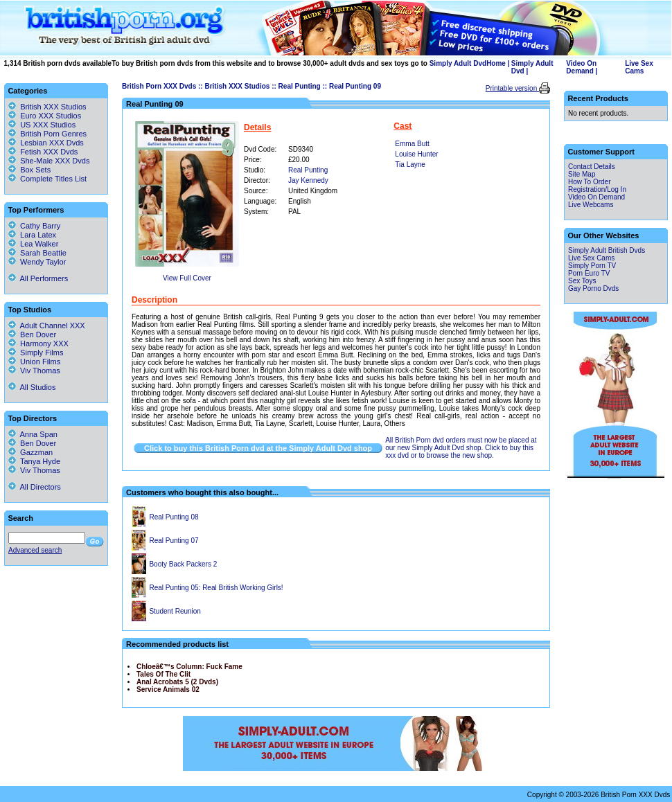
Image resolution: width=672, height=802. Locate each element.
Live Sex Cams (639, 67)
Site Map (582, 174)
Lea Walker (33, 244)
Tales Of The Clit (163, 674)
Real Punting (300, 86)
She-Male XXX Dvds (55, 161)
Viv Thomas (34, 371)
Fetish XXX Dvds (49, 152)
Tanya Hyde (34, 461)
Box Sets (35, 170)
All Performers (38, 278)
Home (496, 63)
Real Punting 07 (174, 541)
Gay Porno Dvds (593, 288)
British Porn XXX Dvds (159, 86)
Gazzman (30, 452)
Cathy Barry (34, 226)
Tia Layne (410, 164)
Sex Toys (582, 281)
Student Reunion (175, 611)
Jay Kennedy (308, 180)
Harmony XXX (38, 344)
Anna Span (33, 434)
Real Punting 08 (174, 517)
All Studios (32, 387)
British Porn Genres (53, 134)
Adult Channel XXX (47, 326)
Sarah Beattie (37, 253)
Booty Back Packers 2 (183, 564)
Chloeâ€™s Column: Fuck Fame (189, 667)
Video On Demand (581, 67)
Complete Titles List (47, 179)
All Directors (35, 487)
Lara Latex (32, 235)
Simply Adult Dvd (458, 63)
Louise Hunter (416, 154)
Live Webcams (591, 205)
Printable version (512, 88)
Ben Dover (32, 335)
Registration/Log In (597, 189)
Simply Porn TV (592, 266)
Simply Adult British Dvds (607, 250)
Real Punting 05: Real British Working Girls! (216, 588)
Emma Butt (412, 144)
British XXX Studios (237, 86)
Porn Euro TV (589, 273)
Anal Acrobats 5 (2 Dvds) (177, 682)
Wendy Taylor (37, 262)
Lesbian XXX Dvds (52, 143)
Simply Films (36, 353)
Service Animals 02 (168, 689)
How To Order (590, 182)
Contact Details (592, 167)
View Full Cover (187, 278)
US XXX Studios (48, 125)
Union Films (34, 362)
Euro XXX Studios (51, 116)
